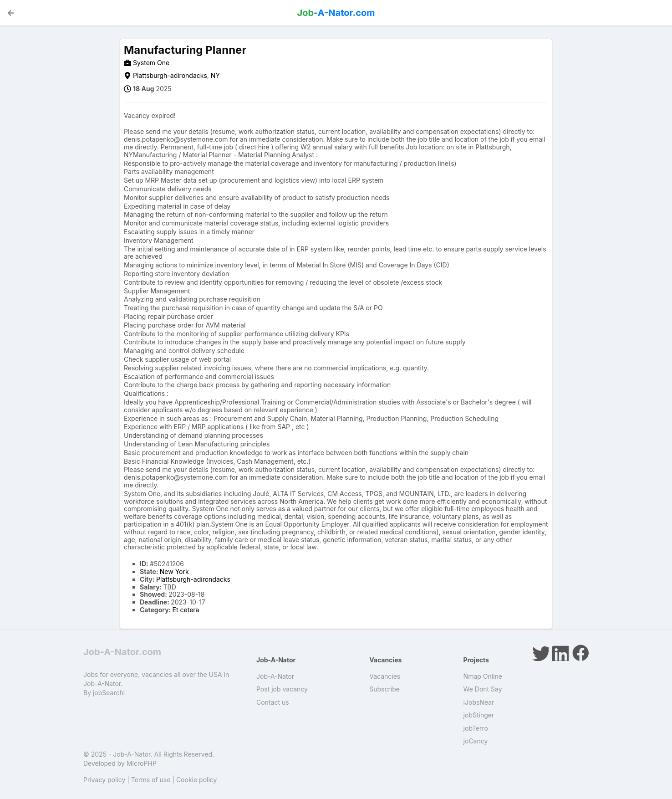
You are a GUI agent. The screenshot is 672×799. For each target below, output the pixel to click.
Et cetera (186, 610)
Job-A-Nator (275, 676)
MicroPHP (142, 763)
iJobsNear (479, 702)
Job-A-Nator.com (122, 652)
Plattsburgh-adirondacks (170, 75)
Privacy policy (104, 780)
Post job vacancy (282, 689)
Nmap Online (483, 676)
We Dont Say (483, 689)
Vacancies (385, 676)
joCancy (476, 741)
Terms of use (151, 780)
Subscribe (384, 689)
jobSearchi (109, 693)
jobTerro (476, 728)
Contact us (273, 702)
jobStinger (479, 715)
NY (215, 75)
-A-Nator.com (336, 13)
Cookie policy (197, 780)
